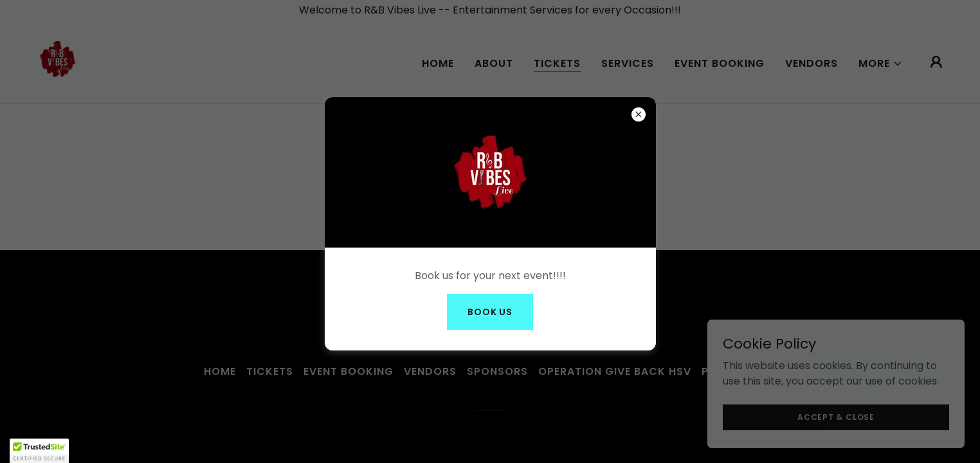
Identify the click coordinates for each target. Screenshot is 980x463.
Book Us (490, 312)
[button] (39, 451)
